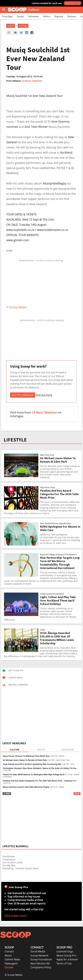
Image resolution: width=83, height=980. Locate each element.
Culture (23, 26)
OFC (73, 764)
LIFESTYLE (15, 440)
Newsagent (11, 963)
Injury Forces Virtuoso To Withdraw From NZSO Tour (26, 756)
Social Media (38, 951)
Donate (9, 967)
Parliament (33, 16)
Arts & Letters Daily (12, 862)
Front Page (7, 16)
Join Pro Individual (23, 395)
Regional (59, 16)
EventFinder (9, 857)
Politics (47, 16)
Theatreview (9, 859)
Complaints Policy (41, 967)
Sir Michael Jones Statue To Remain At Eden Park (25, 760)
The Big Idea (9, 865)
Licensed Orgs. (65, 951)
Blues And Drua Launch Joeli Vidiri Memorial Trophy (26, 787)
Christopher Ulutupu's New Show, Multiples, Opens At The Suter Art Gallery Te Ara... (40, 768)
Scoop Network (39, 955)
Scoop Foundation (41, 959)
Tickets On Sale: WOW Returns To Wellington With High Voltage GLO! (34, 775)
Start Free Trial (73, 3)
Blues (62, 787)
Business (72, 16)
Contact (9, 951)
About (8, 955)
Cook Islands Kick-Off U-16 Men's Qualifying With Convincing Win (32, 764)
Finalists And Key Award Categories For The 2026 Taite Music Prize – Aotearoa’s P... (40, 781)
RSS (7, 794)
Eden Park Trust (63, 760)
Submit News (12, 959)
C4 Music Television (32, 81)
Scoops (20, 16)
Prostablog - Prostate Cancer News (20, 868)
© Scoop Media (14, 975)
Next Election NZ (40, 963)
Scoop (11, 26)
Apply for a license (67, 959)
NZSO (62, 756)
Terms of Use (64, 963)
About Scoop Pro (66, 955)
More (77, 794)
